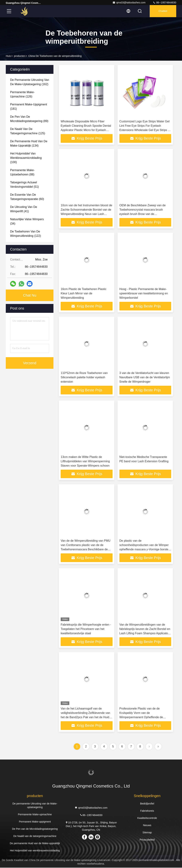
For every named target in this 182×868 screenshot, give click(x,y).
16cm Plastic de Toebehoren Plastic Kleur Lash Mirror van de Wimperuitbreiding (84, 294)
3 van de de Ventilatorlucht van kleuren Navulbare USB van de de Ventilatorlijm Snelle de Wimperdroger (145, 378)
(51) (24, 185)
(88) (22, 172)
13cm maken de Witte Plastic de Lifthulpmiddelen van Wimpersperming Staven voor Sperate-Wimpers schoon (85, 461)
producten (19, 56)
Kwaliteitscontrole (147, 818)
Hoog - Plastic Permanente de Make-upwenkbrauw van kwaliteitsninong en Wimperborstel (144, 294)
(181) (29, 107)
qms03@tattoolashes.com (129, 3)
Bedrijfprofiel (147, 804)
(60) (27, 197)
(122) (26, 234)
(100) (26, 158)
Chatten (163, 11)
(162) (30, 82)
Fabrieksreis (147, 811)
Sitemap (147, 833)
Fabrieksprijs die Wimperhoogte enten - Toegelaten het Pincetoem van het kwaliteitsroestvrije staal (86, 629)
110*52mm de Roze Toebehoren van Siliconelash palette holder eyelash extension (84, 378)
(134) (29, 143)
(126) (22, 94)
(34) (27, 221)
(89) (29, 119)
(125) (28, 131)
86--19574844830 (164, 3)
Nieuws (147, 826)
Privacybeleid (147, 840)
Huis (8, 56)
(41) (24, 209)
